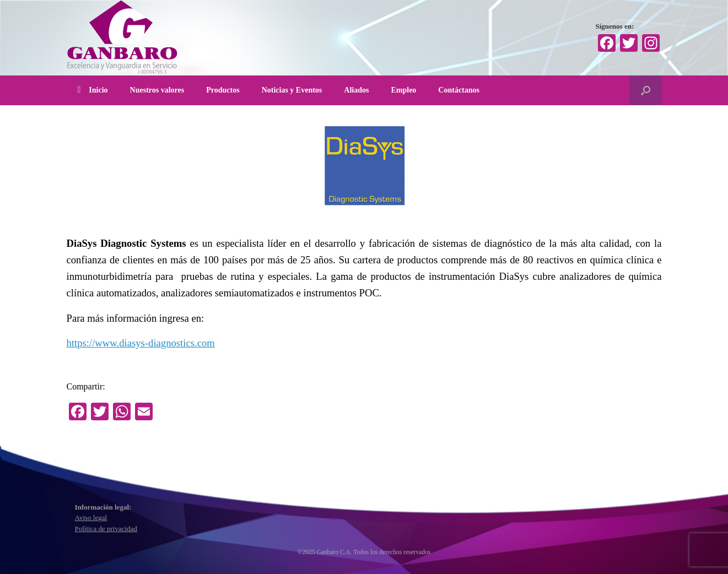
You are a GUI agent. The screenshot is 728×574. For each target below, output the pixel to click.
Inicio (93, 90)
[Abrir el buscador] (646, 90)
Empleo (403, 90)
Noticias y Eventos (292, 90)
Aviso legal (91, 518)
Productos (223, 90)
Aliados (356, 90)
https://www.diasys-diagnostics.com (141, 343)
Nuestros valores (157, 90)
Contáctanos (459, 90)
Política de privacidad (106, 529)
